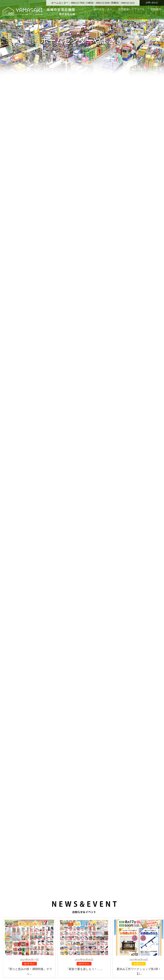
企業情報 (156, 20)
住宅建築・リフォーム (131, 9)
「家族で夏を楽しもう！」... (84, 974)
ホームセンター (103, 9)
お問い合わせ (152, 3)
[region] (82, 41)
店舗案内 (156, 9)
